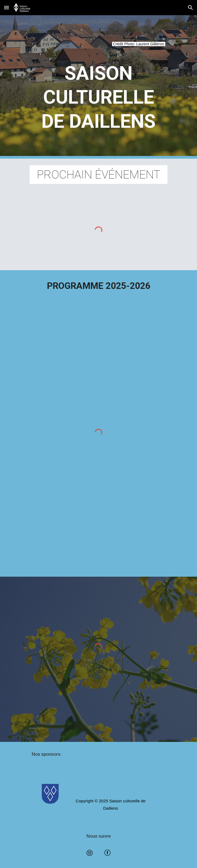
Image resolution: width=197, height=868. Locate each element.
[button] (7, 7)
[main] (98, 47)
